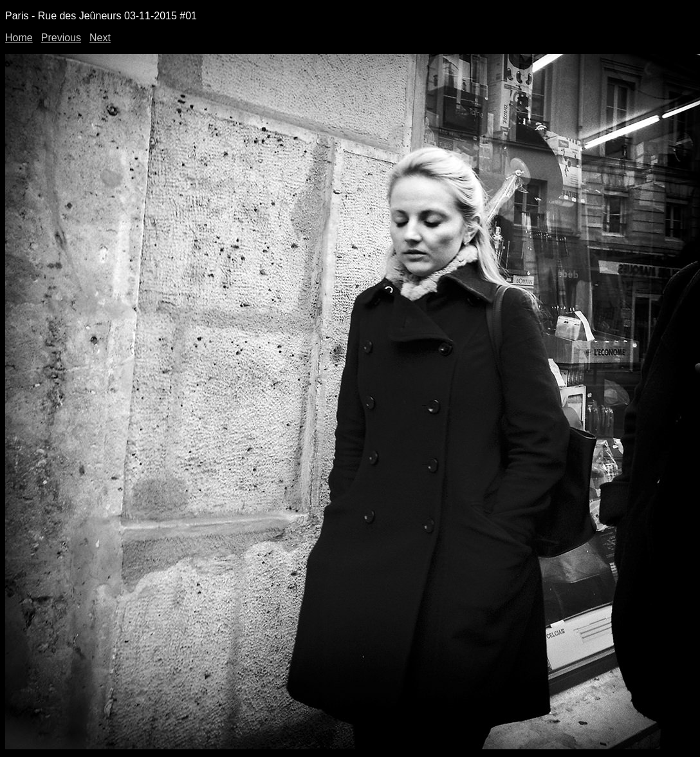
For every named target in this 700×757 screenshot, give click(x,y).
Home (19, 38)
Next (100, 38)
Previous (61, 38)
